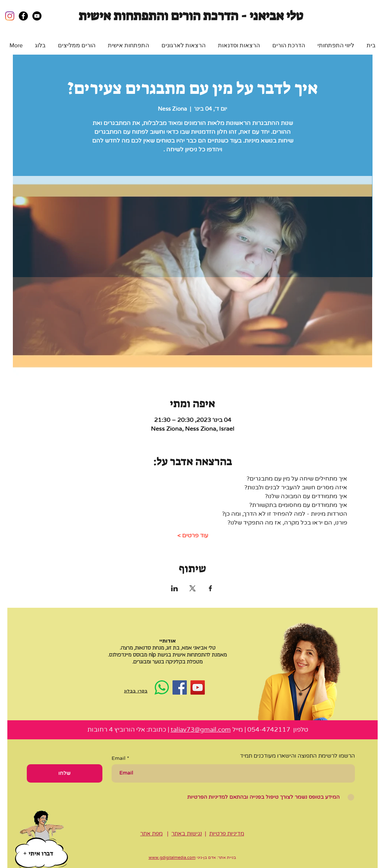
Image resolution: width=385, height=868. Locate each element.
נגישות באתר (187, 834)
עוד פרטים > (193, 536)
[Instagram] (10, 16)
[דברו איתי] (38, 853)
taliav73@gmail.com (201, 730)
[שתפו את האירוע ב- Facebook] (210, 588)
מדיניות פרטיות (227, 834)
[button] (336, 45)
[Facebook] (180, 687)
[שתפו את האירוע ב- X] (192, 588)
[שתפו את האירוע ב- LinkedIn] (175, 588)
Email (119, 758)
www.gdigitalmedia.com (172, 858)
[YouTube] (198, 687)
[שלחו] (65, 773)
